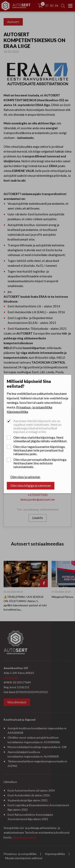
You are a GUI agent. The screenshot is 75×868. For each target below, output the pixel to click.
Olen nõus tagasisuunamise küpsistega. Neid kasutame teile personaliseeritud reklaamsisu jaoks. (39, 450)
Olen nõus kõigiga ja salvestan (31, 486)
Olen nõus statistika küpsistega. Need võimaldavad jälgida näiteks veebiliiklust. (40, 439)
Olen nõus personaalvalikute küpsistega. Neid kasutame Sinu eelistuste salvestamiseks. (40, 463)
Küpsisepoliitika (17, 412)
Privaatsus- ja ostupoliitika (34, 407)
